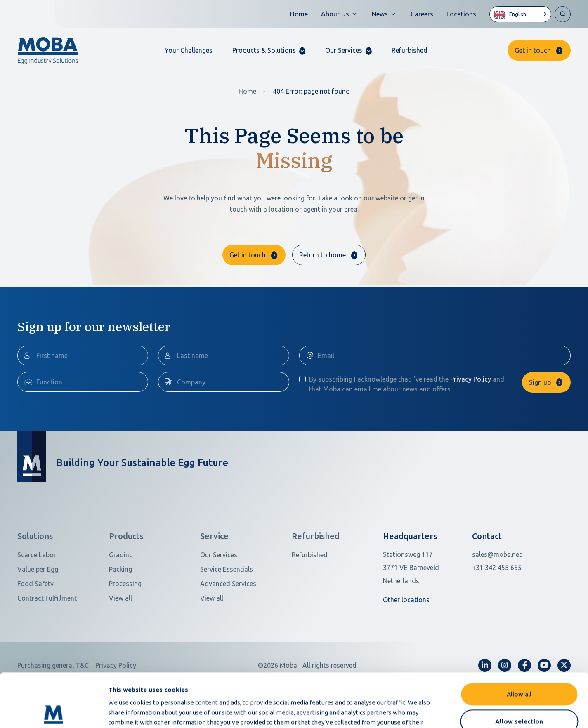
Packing (120, 600)
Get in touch (533, 50)
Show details (437, 712)
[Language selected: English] (520, 14)
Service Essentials (227, 600)
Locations (461, 14)
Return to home (322, 255)
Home (299, 14)
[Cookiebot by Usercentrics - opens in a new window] (53, 712)
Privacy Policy (471, 410)
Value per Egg (38, 600)
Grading (121, 585)
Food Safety (35, 614)
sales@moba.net (497, 585)
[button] (269, 51)
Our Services (219, 585)
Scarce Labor (37, 585)
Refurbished (410, 50)
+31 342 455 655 (497, 598)
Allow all (519, 640)
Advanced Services (228, 614)
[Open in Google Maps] (423, 598)
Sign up (540, 413)
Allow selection (519, 668)
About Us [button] (335, 14)
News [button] (380, 14)
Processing (125, 614)
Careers (422, 14)
